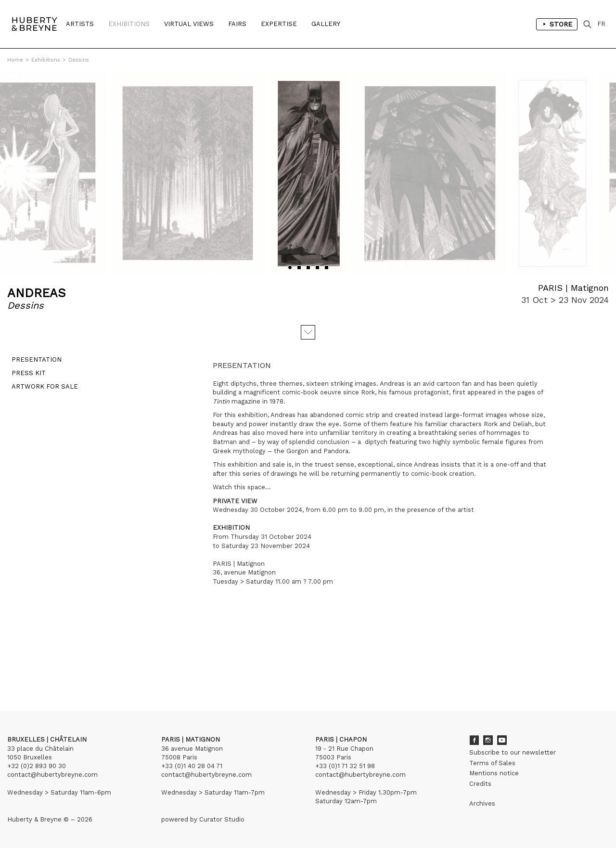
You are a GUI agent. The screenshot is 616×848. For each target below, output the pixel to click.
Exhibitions (129, 24)
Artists (80, 24)
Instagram (488, 740)
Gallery (326, 24)
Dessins (79, 60)
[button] (290, 267)
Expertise (279, 24)
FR (601, 24)
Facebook (474, 740)
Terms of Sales (492, 763)
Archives (482, 803)
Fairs (237, 24)
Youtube (502, 740)
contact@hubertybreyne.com (52, 775)
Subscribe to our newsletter (513, 752)
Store (557, 24)
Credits (480, 784)
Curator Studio (222, 819)
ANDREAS (37, 293)
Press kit (24, 377)
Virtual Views (189, 24)
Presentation (32, 364)
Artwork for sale (40, 391)
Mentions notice (494, 773)
